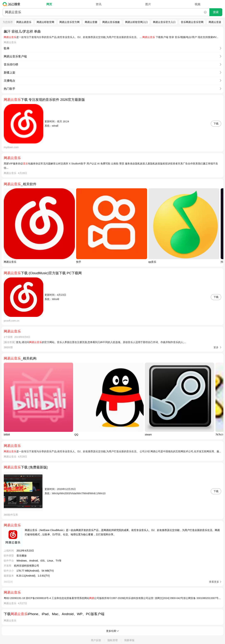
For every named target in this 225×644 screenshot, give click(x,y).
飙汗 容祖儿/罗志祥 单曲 (22, 31)
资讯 (99, 4)
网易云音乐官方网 (69, 22)
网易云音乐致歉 (111, 22)
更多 (216, 347)
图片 (148, 4)
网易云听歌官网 (45, 22)
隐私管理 (113, 640)
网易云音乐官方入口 (164, 22)
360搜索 (12, 4)
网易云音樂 (91, 22)
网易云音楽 (215, 22)
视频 (198, 4)
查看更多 (214, 582)
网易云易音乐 (24, 22)
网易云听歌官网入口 (136, 22)
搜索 (216, 12)
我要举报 (129, 640)
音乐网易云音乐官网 (192, 22)
